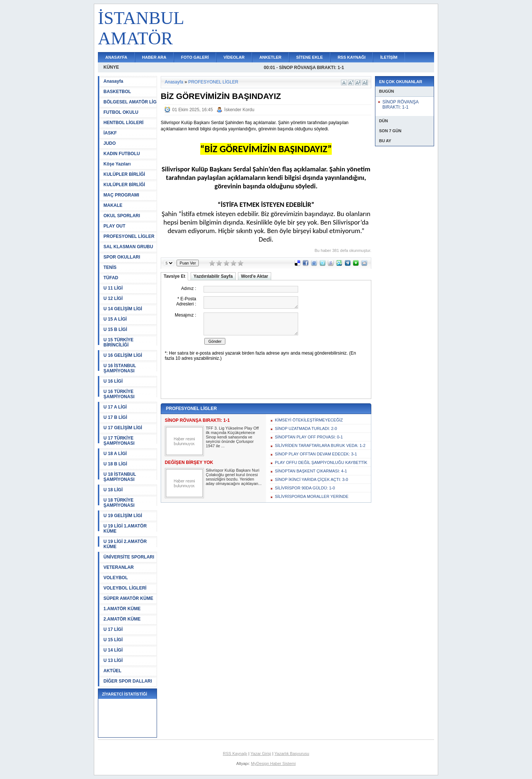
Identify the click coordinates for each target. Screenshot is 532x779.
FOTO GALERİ (195, 57)
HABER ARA (154, 57)
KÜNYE (111, 67)
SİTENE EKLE (310, 57)
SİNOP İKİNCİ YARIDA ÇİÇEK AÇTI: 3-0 (311, 479)
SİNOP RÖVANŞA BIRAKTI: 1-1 (400, 105)
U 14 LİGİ (113, 650)
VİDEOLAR (234, 57)
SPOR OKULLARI (122, 257)
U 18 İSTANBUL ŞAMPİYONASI (120, 477)
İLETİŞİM (389, 57)
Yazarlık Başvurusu (292, 754)
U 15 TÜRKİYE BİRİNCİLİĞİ (118, 342)
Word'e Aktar (255, 276)
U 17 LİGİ (113, 629)
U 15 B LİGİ (115, 329)
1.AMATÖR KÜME (122, 609)
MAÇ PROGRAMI (121, 195)
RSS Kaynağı (235, 754)
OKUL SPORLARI (122, 216)
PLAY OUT (114, 226)
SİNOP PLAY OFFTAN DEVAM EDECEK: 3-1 (316, 454)
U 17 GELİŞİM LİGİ (123, 428)
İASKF (110, 133)
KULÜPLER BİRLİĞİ (124, 174)
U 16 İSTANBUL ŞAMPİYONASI (120, 368)
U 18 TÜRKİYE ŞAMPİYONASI (119, 503)
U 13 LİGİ (113, 660)
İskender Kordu (239, 110)
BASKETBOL (117, 92)
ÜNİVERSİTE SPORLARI (129, 557)
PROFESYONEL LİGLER (129, 236)
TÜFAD (111, 278)
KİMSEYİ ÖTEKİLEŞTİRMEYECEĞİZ (309, 420)
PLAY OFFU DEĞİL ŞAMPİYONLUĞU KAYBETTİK (321, 462)
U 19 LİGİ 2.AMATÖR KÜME (125, 544)
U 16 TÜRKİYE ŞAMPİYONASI (119, 394)
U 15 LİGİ (113, 640)
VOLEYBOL (116, 578)
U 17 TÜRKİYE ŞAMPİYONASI (119, 441)
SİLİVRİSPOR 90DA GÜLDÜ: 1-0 (305, 488)
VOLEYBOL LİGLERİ (125, 588)
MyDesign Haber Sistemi (273, 763)
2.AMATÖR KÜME (122, 619)
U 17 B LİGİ (115, 417)
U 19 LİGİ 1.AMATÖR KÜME (125, 529)
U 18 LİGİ (113, 490)
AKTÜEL (112, 671)
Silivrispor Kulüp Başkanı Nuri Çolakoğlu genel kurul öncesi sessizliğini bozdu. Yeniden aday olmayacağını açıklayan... (234, 477)
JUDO (110, 143)
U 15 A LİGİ (115, 319)
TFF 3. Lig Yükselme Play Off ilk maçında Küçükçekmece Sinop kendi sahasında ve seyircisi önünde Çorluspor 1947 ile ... (232, 437)
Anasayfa (113, 81)
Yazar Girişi (261, 754)
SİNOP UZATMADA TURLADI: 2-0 (306, 428)
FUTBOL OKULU (121, 112)
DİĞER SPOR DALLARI (128, 681)
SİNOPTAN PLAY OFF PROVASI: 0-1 (309, 437)
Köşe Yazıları (117, 164)
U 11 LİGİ (113, 288)
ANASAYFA (116, 57)
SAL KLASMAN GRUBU (128, 247)
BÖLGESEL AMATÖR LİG (130, 102)
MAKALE (113, 205)
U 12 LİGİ (113, 298)
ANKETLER (270, 57)
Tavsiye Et (174, 276)
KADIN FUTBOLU (122, 154)
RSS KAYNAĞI (352, 57)
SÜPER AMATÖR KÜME (128, 598)
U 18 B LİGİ (115, 464)
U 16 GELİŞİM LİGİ (123, 355)
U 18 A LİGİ (115, 454)
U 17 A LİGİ (115, 407)
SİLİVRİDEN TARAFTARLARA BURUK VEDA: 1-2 (320, 445)
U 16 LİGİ (113, 381)
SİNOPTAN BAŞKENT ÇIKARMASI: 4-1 (311, 471)
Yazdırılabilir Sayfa (213, 276)
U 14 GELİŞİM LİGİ (123, 309)
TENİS (110, 267)
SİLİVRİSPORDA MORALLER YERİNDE (312, 496)
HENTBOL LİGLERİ (123, 123)
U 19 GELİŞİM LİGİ (123, 516)
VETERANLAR (119, 567)
